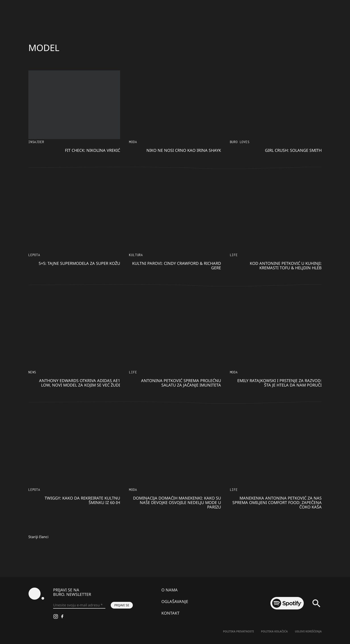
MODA (133, 142)
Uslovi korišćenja (308, 631)
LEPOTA (34, 255)
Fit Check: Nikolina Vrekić (93, 150)
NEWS (32, 372)
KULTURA (136, 255)
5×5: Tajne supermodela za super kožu (79, 263)
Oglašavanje (175, 601)
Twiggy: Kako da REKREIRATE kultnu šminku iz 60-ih (82, 500)
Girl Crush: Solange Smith (293, 150)
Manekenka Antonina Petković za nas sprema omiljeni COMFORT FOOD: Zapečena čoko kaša (277, 502)
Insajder (36, 142)
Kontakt (170, 613)
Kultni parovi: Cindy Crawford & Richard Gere (177, 265)
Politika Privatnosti (238, 631)
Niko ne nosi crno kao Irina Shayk (184, 150)
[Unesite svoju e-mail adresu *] (79, 605)
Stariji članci (38, 537)
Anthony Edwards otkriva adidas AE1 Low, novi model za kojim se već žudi (80, 383)
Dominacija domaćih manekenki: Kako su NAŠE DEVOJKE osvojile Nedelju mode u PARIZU (177, 502)
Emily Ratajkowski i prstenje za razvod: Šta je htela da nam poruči (279, 383)
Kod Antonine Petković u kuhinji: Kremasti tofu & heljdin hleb (286, 265)
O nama (170, 590)
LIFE (234, 255)
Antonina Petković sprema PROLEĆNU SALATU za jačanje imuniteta (181, 383)
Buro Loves (240, 142)
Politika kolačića (274, 631)
